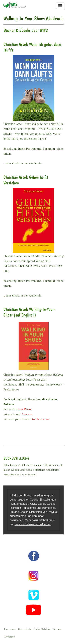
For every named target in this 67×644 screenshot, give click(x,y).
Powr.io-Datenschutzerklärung (33, 524)
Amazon (27, 414)
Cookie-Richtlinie (42, 629)
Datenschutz (25, 629)
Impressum (10, 629)
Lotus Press (24, 409)
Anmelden (10, 637)
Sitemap (57, 629)
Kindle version (41, 419)
